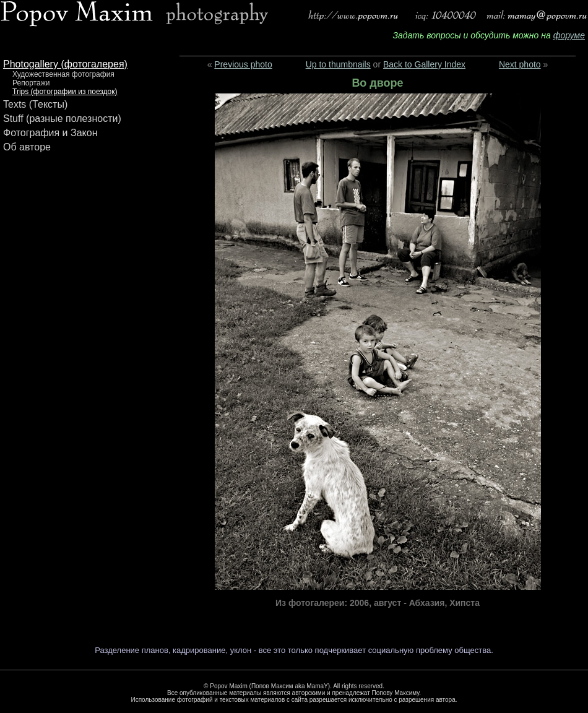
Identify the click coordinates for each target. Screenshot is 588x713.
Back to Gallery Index (424, 64)
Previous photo (243, 64)
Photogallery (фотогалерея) (65, 64)
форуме (569, 35)
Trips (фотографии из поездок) (65, 92)
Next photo (520, 64)
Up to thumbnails (338, 64)
